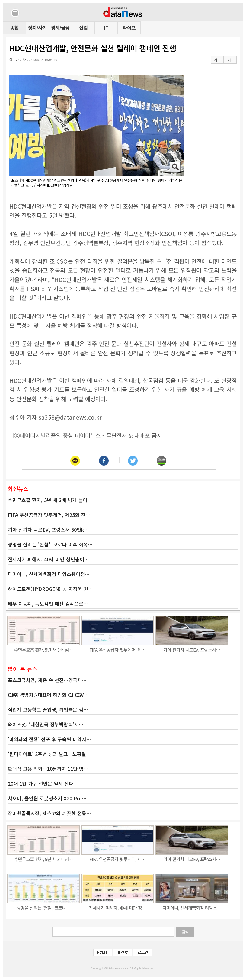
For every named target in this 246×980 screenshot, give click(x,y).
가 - (230, 60)
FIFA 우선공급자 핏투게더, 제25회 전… (49, 515)
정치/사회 (37, 27)
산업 (83, 27)
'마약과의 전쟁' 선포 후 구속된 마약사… (49, 739)
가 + (217, 60)
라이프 (129, 27)
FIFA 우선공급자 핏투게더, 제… (117, 650)
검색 (185, 932)
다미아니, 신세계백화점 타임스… (192, 908)
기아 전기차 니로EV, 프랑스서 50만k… (48, 530)
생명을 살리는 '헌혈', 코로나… (43, 908)
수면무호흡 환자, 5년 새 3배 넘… (43, 650)
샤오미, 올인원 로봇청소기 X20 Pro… (47, 798)
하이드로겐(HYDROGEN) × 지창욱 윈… (50, 589)
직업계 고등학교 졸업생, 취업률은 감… (48, 709)
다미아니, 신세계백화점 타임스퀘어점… (49, 574)
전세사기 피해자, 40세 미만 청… (117, 908)
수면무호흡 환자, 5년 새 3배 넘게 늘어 (48, 500)
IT (106, 27)
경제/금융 (60, 27)
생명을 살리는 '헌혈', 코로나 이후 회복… (50, 544)
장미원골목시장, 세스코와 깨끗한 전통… (49, 813)
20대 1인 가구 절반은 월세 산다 (41, 783)
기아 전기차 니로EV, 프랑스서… (192, 650)
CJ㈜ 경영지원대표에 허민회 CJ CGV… (48, 695)
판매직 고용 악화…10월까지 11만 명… (48, 769)
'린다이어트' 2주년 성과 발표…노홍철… (49, 754)
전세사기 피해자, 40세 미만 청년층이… (48, 559)
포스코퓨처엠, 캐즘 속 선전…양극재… (47, 680)
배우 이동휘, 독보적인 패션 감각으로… (48, 604)
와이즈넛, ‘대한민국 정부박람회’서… (46, 724)
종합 (14, 27)
